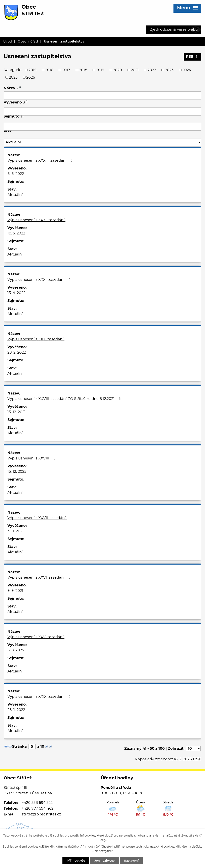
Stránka (19, 746)
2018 (83, 70)
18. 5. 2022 (16, 233)
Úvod (8, 41)
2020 (117, 70)
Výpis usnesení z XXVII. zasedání (40, 518)
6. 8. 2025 (16, 650)
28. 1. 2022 (16, 710)
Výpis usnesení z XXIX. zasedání (40, 697)
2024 (187, 70)
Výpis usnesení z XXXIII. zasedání (41, 160)
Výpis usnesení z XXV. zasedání (39, 637)
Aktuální (15, 195)
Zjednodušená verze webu (174, 29)
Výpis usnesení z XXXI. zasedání (40, 280)
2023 (169, 70)
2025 (13, 77)
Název (11, 88)
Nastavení (131, 861)
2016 (49, 70)
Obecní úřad (28, 41)
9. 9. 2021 (15, 591)
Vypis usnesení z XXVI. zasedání (40, 577)
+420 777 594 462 (38, 808)
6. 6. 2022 (16, 174)
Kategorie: (13, 70)
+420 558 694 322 (37, 803)
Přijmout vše (76, 861)
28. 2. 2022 (17, 352)
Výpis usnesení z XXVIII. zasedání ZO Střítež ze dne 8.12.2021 (65, 399)
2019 (100, 70)
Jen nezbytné (105, 861)
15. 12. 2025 (17, 472)
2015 (32, 70)
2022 (152, 70)
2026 (31, 77)
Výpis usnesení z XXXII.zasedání (40, 220)
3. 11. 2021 (16, 531)
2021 (135, 70)
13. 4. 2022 (16, 293)
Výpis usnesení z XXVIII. (32, 458)
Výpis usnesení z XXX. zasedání (39, 339)
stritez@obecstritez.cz (41, 814)
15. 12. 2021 (17, 412)
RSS (193, 57)
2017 (66, 70)
